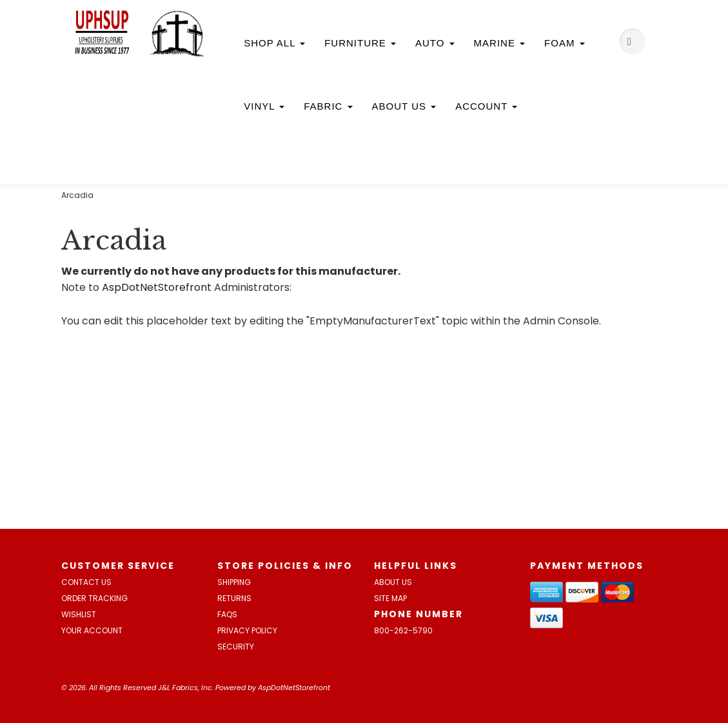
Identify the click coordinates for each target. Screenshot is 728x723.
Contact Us (86, 582)
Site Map (390, 598)
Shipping (234, 582)
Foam (565, 43)
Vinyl (264, 106)
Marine (500, 43)
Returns (234, 598)
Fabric (328, 106)
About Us (404, 106)
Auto (435, 43)
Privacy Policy (247, 630)
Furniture (360, 43)
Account (486, 106)
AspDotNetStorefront (157, 287)
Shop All (274, 43)
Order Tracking (94, 598)
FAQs (227, 614)
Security (236, 647)
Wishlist (79, 614)
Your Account (92, 630)
